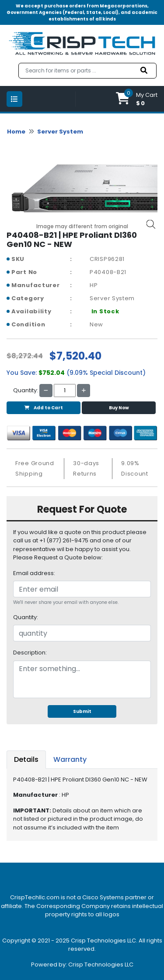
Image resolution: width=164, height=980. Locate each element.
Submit (82, 711)
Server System (60, 132)
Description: (30, 653)
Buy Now (119, 408)
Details (26, 759)
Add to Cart (44, 408)
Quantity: (26, 617)
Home (16, 132)
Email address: (34, 573)
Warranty (70, 759)
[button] (137, 99)
